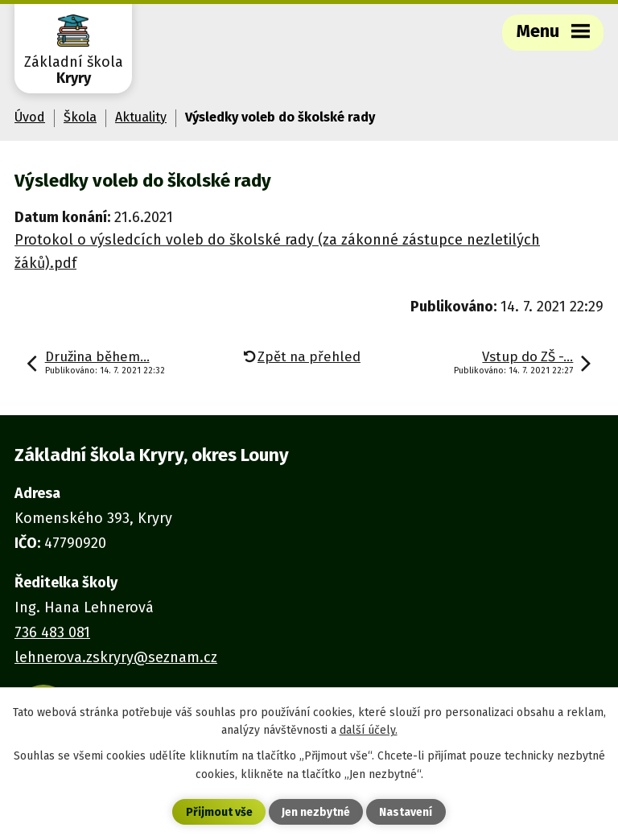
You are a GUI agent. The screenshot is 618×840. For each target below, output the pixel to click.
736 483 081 (52, 632)
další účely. (369, 730)
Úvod (30, 117)
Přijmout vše (219, 812)
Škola (80, 117)
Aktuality (141, 117)
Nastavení (406, 812)
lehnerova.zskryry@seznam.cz (116, 657)
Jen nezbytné (316, 812)
